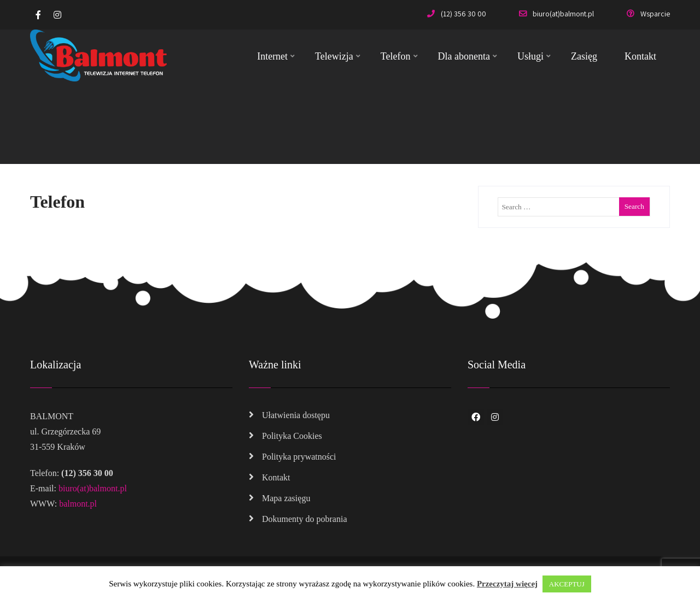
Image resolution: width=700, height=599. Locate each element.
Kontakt (640, 56)
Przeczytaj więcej (507, 584)
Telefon (399, 56)
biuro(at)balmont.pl (556, 14)
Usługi (534, 56)
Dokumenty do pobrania (305, 519)
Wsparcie (648, 14)
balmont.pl (78, 504)
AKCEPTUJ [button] (567, 584)
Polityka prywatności (299, 457)
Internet (276, 56)
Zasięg (584, 56)
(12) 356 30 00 (457, 14)
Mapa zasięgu (286, 498)
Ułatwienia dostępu (296, 415)
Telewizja (338, 56)
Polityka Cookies (292, 436)
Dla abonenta (468, 56)
